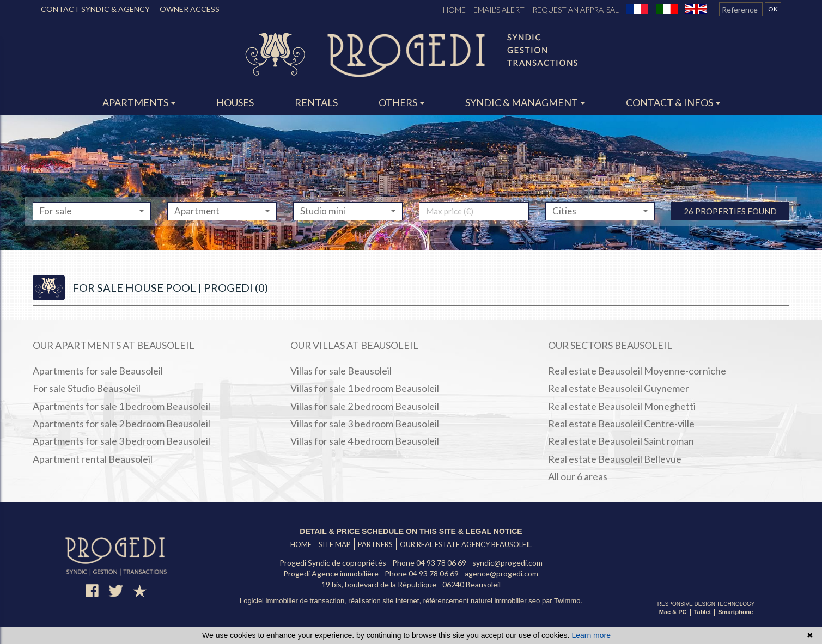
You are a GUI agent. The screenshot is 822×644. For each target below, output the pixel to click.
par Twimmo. (562, 601)
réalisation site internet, (385, 601)
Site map (335, 544)
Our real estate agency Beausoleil (466, 544)
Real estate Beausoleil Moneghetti (622, 406)
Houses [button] (235, 102)
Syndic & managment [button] (525, 102)
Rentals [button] (316, 102)
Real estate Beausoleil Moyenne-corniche (637, 371)
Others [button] (401, 102)
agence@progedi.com (501, 574)
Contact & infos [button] (673, 102)
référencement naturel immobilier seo (483, 601)
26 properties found (730, 234)
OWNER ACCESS (190, 9)
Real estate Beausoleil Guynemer (619, 388)
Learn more (591, 635)
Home (454, 10)
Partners (375, 544)
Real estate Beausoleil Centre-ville (621, 424)
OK (773, 9)
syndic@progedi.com (507, 563)
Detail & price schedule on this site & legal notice (411, 531)
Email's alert (499, 10)
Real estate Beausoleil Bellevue (615, 459)
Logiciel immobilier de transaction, (294, 601)
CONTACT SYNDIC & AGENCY (95, 9)
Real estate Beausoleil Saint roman (621, 441)
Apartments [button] (139, 102)
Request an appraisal (576, 10)
